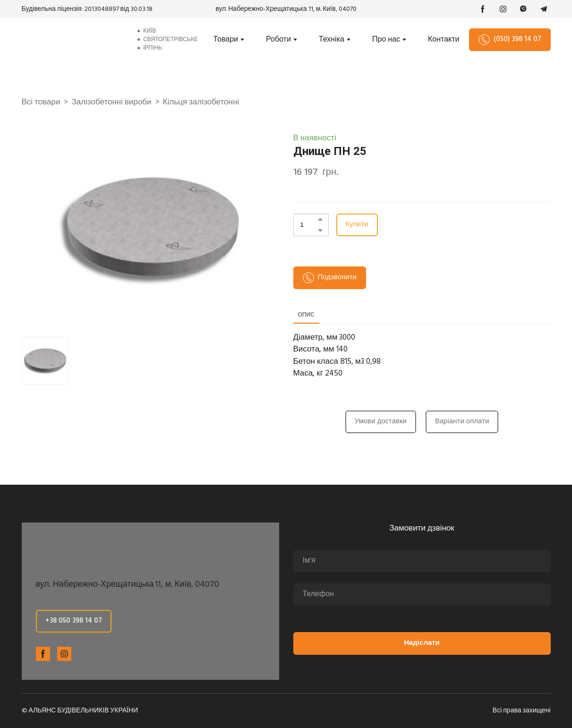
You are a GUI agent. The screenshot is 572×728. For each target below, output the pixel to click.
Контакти (444, 40)
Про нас (386, 40)
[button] (483, 9)
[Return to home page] (72, 39)
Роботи (278, 40)
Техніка (332, 40)
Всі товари (41, 103)
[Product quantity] (309, 225)
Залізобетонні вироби (111, 103)
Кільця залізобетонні (201, 103)
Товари (226, 40)
